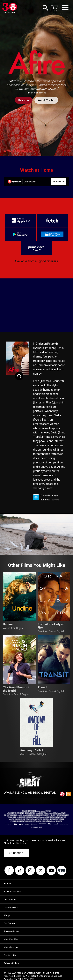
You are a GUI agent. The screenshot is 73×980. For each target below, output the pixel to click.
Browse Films (11, 931)
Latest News (11, 907)
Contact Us (10, 955)
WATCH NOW (59, 182)
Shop (7, 915)
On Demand (11, 923)
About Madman (13, 892)
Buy (24, 100)
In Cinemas (10, 899)
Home (7, 884)
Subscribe (16, 853)
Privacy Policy (11, 963)
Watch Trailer (46, 100)
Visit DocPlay (11, 939)
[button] (8, 534)
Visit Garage (11, 947)
